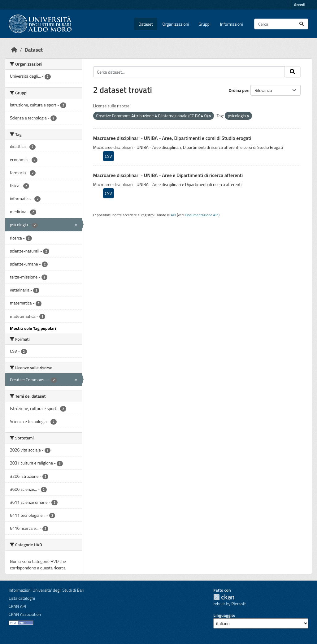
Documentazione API (202, 215)
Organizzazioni (176, 24)
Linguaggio (224, 615)
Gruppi (204, 24)
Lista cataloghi (22, 598)
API (173, 215)
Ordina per (239, 90)
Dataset (145, 24)
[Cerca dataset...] (281, 24)
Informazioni (232, 24)
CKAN (224, 597)
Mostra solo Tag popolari (33, 328)
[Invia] (302, 24)
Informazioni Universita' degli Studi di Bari (46, 590)
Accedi (300, 5)
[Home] (14, 50)
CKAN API (17, 606)
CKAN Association (25, 614)
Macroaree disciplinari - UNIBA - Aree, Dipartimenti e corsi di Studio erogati (172, 138)
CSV (109, 156)
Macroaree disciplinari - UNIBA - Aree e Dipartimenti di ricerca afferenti (168, 175)
